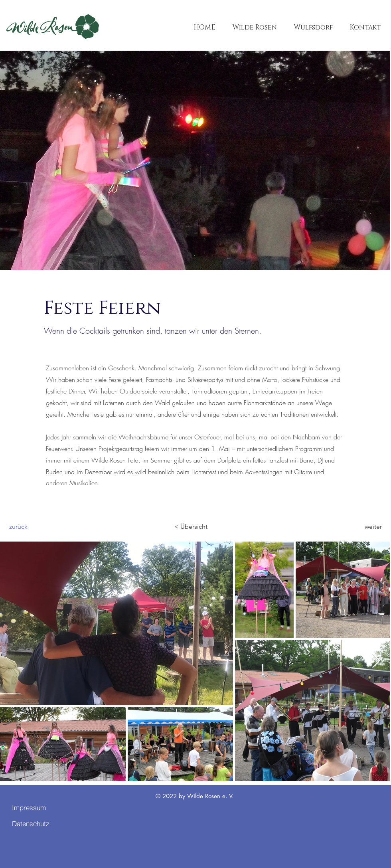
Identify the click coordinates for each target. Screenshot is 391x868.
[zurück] (36, 527)
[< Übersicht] (194, 527)
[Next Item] (376, 661)
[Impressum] (40, 807)
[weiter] (362, 527)
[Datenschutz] (40, 823)
